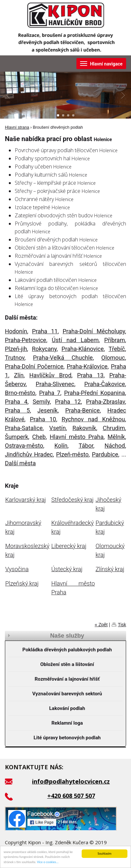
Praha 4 (16, 402)
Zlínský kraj (110, 569)
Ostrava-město (24, 446)
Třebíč (117, 349)
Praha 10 (43, 419)
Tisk (122, 625)
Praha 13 (90, 375)
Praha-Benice (83, 410)
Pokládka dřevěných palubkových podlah (67, 650)
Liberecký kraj (69, 546)
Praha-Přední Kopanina (94, 393)
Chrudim (114, 428)
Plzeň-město (73, 454)
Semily (41, 402)
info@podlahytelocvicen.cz (71, 781)
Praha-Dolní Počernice (34, 366)
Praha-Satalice (24, 428)
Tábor (86, 446)
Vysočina (17, 569)
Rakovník (84, 428)
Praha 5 (17, 410)
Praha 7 (50, 393)
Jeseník (48, 410)
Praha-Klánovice (82, 349)
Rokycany (44, 349)
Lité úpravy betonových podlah (67, 738)
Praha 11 (45, 331)
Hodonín (16, 331)
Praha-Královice (87, 366)
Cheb (39, 437)
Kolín (61, 446)
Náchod (115, 446)
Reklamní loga (67, 723)
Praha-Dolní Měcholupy (94, 331)
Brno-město (20, 393)
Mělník (116, 437)
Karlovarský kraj (25, 500)
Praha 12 (68, 402)
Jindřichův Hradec (29, 454)
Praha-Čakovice (105, 384)
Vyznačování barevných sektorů (67, 694)
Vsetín (58, 428)
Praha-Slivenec (55, 384)
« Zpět (101, 625)
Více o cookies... (48, 862)
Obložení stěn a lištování (67, 664)
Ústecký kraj (67, 569)
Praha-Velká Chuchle (63, 358)
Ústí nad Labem (75, 340)
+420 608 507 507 (71, 796)
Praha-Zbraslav (105, 402)
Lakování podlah (67, 708)
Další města (20, 463)
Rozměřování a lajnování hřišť (67, 679)
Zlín (19, 375)
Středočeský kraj (72, 500)
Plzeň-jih (16, 349)
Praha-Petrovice (25, 340)
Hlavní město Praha (77, 437)
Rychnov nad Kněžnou (93, 419)
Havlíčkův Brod (50, 375)
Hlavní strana (17, 127)
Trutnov (15, 358)
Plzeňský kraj (22, 583)
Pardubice (105, 454)
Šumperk (16, 437)
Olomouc (113, 358)
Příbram (115, 340)
